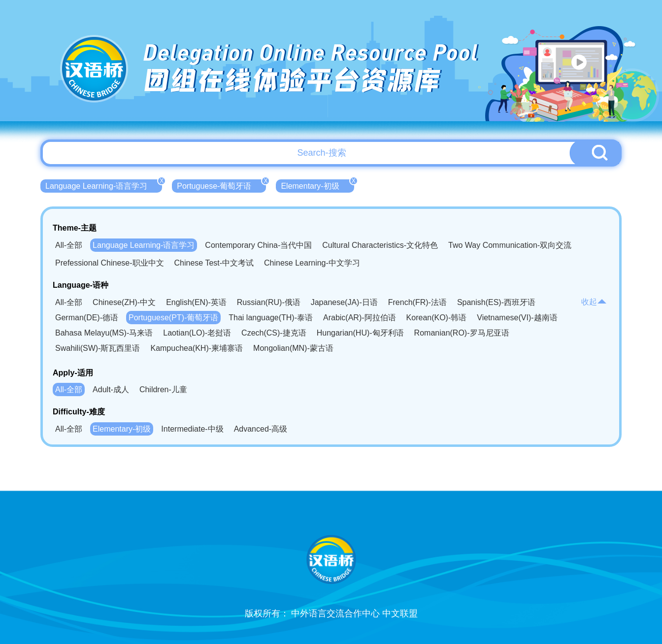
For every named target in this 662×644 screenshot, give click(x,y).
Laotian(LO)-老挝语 (197, 333)
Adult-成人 (111, 390)
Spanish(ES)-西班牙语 (496, 302)
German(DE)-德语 (87, 318)
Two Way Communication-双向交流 (510, 245)
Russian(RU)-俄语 (269, 302)
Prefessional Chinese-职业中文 (110, 263)
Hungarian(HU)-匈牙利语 (360, 333)
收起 (594, 302)
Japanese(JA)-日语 (344, 302)
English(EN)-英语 (196, 302)
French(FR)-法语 (417, 302)
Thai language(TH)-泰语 (271, 318)
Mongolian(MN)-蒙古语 (293, 348)
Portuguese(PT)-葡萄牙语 (173, 318)
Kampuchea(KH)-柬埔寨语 (197, 348)
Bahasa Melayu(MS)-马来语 (104, 333)
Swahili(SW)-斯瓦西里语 (98, 348)
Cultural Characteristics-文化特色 (380, 245)
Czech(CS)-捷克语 (274, 333)
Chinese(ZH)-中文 (124, 302)
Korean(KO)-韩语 (437, 318)
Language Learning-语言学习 (104, 185)
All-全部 (69, 245)
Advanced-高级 (261, 429)
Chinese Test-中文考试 (214, 263)
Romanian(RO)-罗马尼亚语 (462, 333)
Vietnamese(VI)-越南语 (517, 318)
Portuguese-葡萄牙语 (221, 185)
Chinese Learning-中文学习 (312, 263)
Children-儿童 (163, 390)
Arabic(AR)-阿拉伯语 (360, 318)
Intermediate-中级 (192, 429)
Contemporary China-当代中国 (258, 245)
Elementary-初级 (317, 185)
